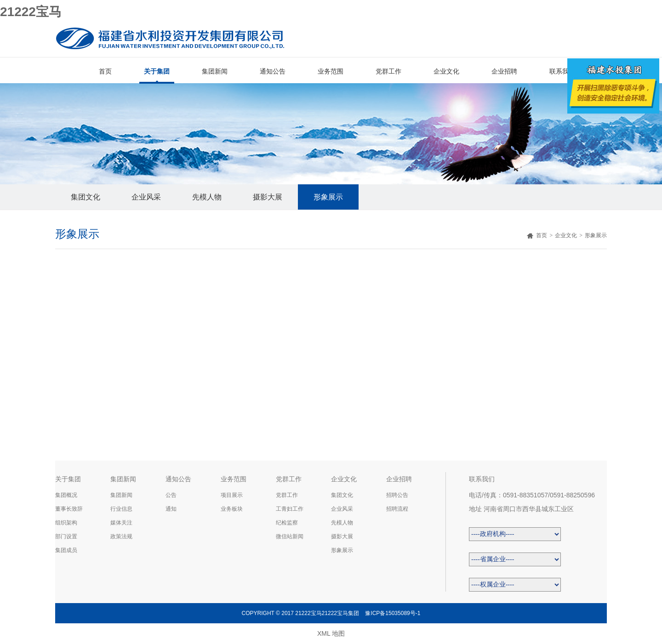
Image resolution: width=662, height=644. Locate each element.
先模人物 (207, 197)
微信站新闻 (290, 536)
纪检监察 (287, 523)
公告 (171, 495)
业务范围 (331, 71)
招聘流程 (397, 509)
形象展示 (328, 197)
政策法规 (121, 536)
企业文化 (446, 71)
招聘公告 (397, 495)
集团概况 (66, 495)
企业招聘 (504, 71)
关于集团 (157, 71)
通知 (171, 509)
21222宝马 (31, 12)
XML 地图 (331, 633)
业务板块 (232, 509)
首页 (105, 71)
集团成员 (66, 550)
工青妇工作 (290, 509)
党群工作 (388, 71)
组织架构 (66, 523)
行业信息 (121, 509)
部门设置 (66, 536)
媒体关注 (121, 523)
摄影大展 (268, 197)
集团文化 (86, 197)
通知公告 (273, 71)
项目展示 (232, 495)
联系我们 (562, 71)
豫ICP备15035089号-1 (393, 613)
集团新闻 (215, 71)
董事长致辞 (69, 509)
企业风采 (146, 197)
